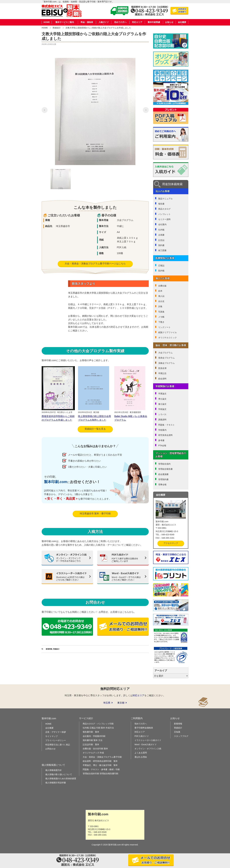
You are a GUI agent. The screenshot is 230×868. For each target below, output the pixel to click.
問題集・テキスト (166, 425)
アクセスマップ (171, 543)
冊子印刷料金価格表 (144, 728)
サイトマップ (51, 736)
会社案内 (162, 224)
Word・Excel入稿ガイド (146, 744)
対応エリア (137, 22)
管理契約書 (163, 479)
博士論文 (162, 399)
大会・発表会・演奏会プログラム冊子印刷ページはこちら (95, 264)
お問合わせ (50, 749)
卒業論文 (162, 394)
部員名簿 (162, 368)
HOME (47, 22)
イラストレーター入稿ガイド (148, 740)
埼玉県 (107, 703)
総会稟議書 (163, 474)
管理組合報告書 (165, 469)
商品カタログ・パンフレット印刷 (98, 724)
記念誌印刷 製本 (91, 744)
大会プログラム (165, 353)
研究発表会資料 (165, 435)
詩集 (160, 306)
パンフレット (164, 214)
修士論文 (162, 404)
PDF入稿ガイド (142, 736)
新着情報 (49, 649)
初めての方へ (120, 22)
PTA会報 (162, 446)
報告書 (161, 204)
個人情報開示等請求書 (56, 783)
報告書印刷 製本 (91, 732)
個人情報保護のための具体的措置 (61, 779)
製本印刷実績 (154, 22)
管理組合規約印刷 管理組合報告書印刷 (100, 774)
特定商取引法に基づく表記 (58, 745)
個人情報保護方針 (54, 770)
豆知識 (177, 732)
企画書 (161, 235)
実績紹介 (57, 28)
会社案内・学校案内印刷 (94, 736)
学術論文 (162, 409)
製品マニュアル (165, 199)
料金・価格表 (87, 22)
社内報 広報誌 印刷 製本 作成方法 (98, 728)
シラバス (162, 414)
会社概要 (49, 728)
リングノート (164, 327)
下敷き (161, 322)
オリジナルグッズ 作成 (93, 753)
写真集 (161, 312)
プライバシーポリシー (56, 740)
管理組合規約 (164, 464)
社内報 (161, 230)
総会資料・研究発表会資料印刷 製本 (100, 761)
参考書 (161, 440)
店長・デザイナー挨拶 (56, 732)
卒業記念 (162, 373)
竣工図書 (162, 250)
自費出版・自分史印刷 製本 (95, 749)
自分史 (161, 301)
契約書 (161, 245)
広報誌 (161, 266)
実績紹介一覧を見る (95, 429)
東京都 (121, 703)
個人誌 (161, 296)
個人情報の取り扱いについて (59, 774)
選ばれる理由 (141, 757)
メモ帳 (161, 317)
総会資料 (162, 379)
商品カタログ (164, 209)
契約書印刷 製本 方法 (93, 740)
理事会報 (162, 485)
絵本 (160, 291)
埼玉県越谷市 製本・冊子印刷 (95, 514)
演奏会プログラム (166, 363)
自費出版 (162, 286)
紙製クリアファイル (168, 332)
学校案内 (162, 430)
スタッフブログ (181, 736)
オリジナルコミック (168, 338)
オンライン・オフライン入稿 (148, 749)
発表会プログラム (166, 358)
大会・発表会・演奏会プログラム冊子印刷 (102, 757)
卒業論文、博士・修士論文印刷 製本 (100, 765)
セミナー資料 (164, 219)
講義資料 (162, 420)
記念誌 (161, 240)
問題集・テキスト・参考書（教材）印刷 (101, 769)
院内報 (161, 271)
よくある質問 (141, 753)
